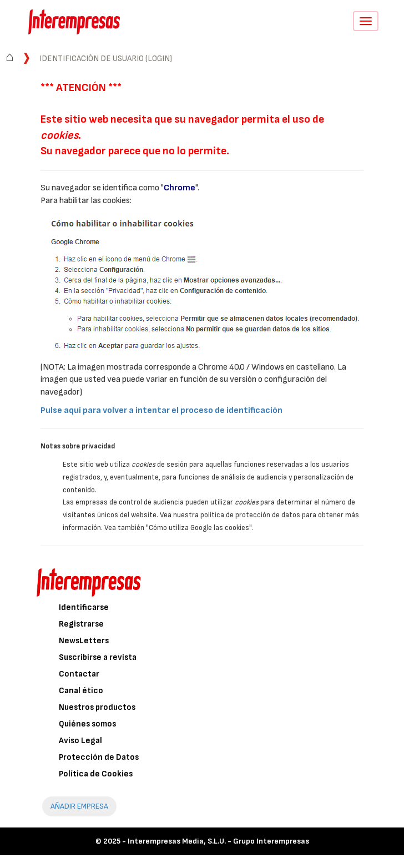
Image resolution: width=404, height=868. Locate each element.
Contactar (79, 674)
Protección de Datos (99, 757)
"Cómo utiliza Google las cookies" (199, 528)
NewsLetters (84, 641)
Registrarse (81, 624)
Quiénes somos (87, 724)
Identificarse (84, 607)
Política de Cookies (96, 774)
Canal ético (81, 691)
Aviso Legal (80, 741)
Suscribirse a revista (98, 657)
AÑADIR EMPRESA (79, 806)
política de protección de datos (250, 515)
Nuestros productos (97, 707)
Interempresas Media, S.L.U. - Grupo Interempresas (218, 841)
